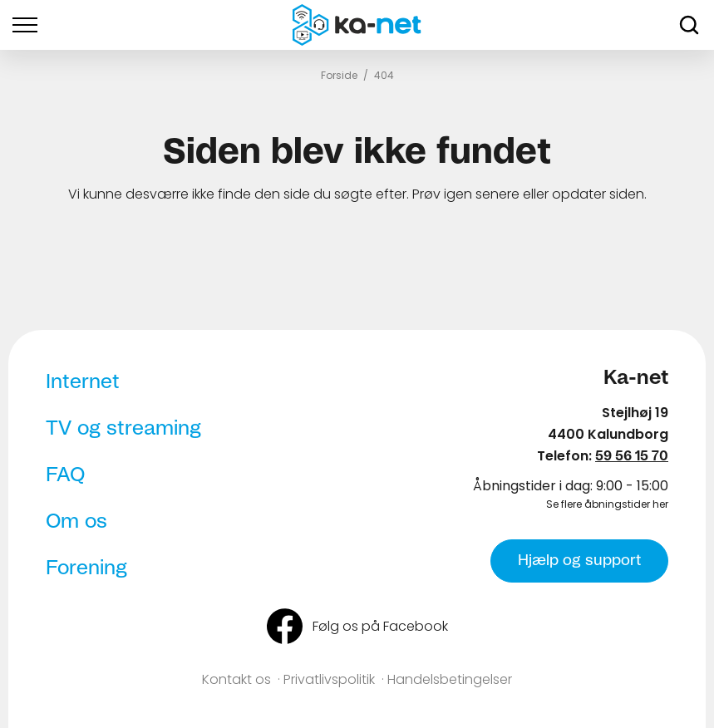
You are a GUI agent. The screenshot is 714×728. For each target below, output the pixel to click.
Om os (76, 522)
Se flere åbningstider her (607, 504)
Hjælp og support (579, 561)
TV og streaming (123, 429)
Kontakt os (236, 679)
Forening (86, 568)
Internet (83, 382)
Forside (339, 75)
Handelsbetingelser (450, 679)
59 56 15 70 (632, 456)
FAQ (65, 475)
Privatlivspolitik (329, 679)
